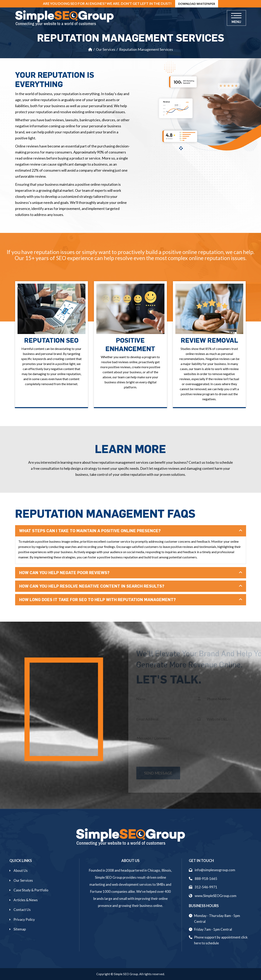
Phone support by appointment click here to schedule (221, 940)
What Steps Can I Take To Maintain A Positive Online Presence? (90, 531)
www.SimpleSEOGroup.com (213, 896)
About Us (21, 871)
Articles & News (26, 900)
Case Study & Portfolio (31, 890)
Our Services (106, 49)
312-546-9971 (203, 887)
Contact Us (22, 910)
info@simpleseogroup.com (212, 870)
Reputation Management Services (146, 49)
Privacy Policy (24, 919)
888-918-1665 (203, 879)
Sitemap (20, 929)
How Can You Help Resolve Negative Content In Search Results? (92, 586)
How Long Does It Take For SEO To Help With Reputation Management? (97, 600)
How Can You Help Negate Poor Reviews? (64, 573)
